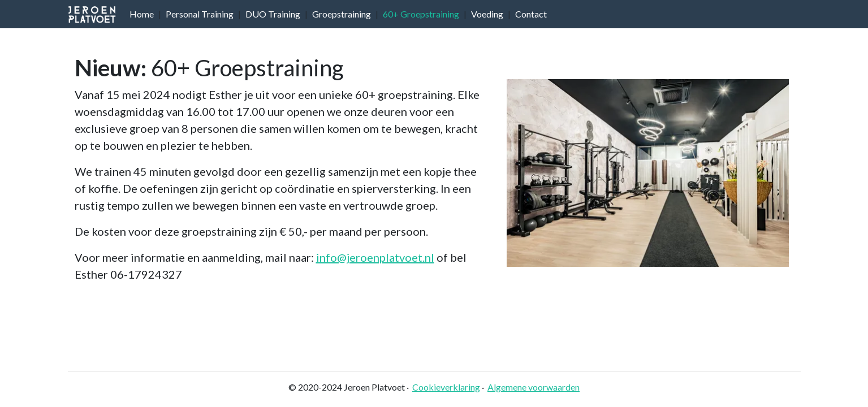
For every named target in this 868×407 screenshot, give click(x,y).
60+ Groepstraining (421, 14)
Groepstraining (342, 14)
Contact (531, 14)
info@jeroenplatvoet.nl (375, 257)
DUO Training (273, 14)
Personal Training (200, 14)
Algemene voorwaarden (534, 387)
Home (142, 14)
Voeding (487, 14)
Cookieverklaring (446, 387)
